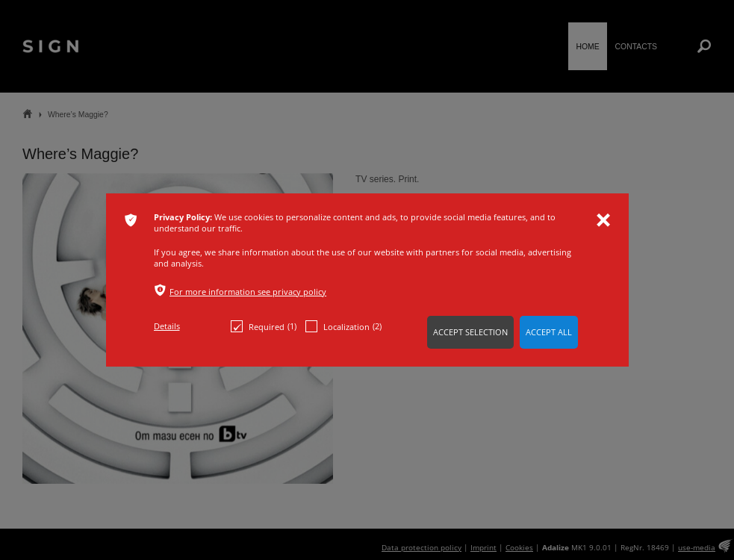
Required (264, 326)
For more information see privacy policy (248, 292)
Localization (343, 326)
